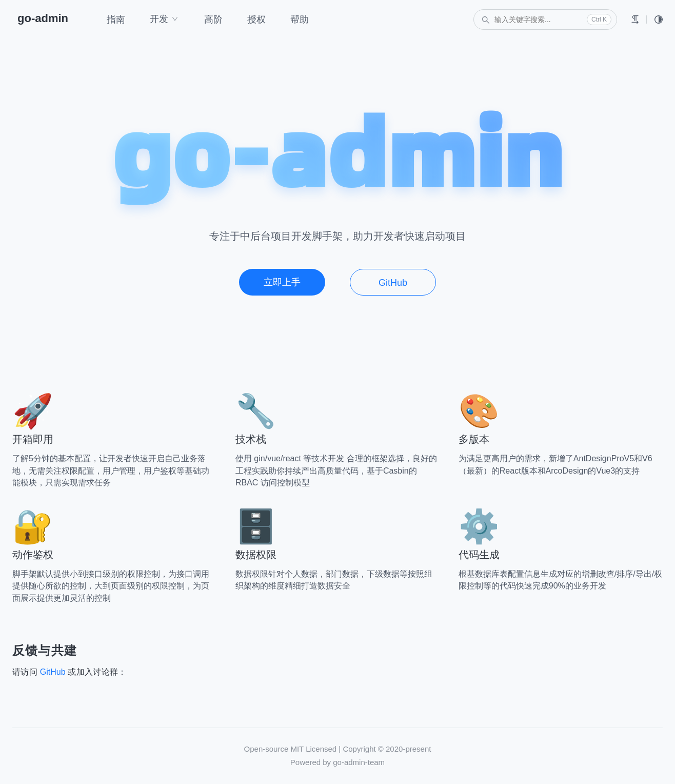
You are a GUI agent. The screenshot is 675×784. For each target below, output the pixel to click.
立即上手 (282, 282)
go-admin (43, 18)
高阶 (213, 19)
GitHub (393, 283)
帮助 (300, 19)
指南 (116, 19)
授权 (256, 19)
